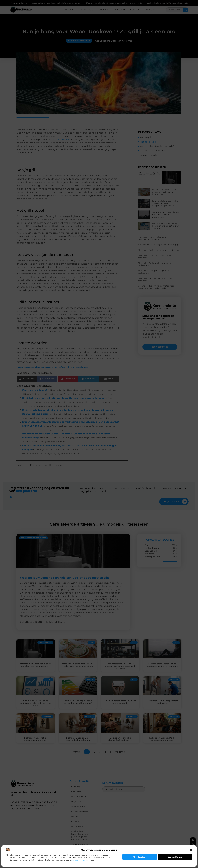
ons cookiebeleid (78, 860)
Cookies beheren (175, 857)
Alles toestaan (140, 857)
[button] (191, 850)
